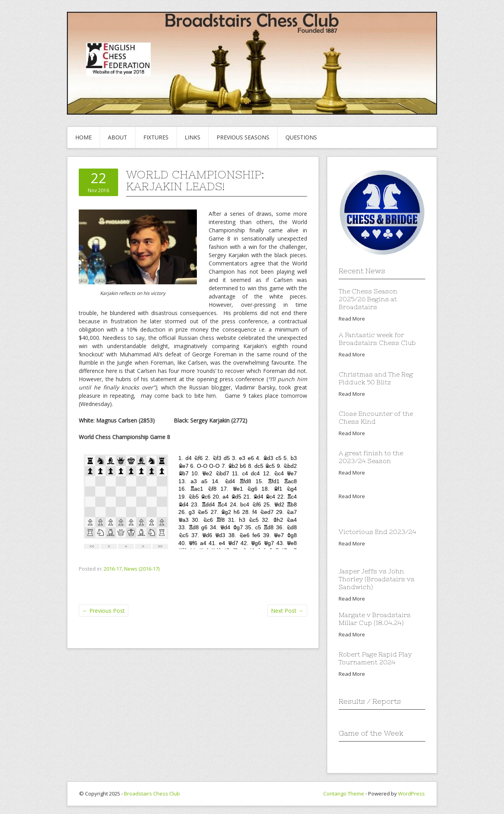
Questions (301, 137)
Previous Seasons (243, 137)
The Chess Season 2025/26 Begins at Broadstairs (368, 299)
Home (83, 137)
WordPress (411, 794)
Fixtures (156, 137)
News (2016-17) (142, 569)
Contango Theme (344, 794)
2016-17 (113, 569)
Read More (352, 319)
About (118, 137)
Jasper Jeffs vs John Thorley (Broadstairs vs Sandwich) (377, 579)
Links (193, 137)
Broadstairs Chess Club (152, 794)
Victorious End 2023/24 (377, 532)
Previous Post (104, 611)
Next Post (287, 611)
